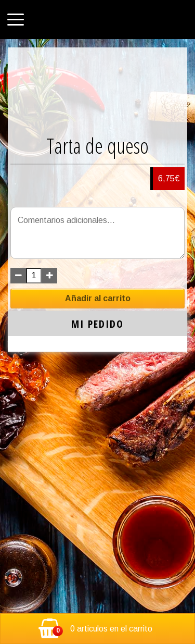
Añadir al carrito (98, 298)
